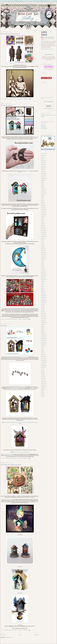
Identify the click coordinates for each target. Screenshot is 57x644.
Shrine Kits (28, 171)
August (42, 170)
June (42, 184)
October (42, 166)
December (43, 173)
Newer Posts (3, 635)
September (43, 168)
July (42, 182)
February (43, 161)
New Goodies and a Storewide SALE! (10, 34)
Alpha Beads (22, 387)
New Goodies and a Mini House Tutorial (11, 465)
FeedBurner (51, 108)
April (42, 188)
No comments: (25, 99)
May (42, 157)
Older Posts (37, 635)
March (42, 159)
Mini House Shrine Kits (14, 388)
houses (37, 502)
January (42, 162)
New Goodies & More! (7, 105)
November (43, 155)
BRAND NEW (36, 137)
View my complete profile (47, 49)
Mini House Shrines (24, 357)
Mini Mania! (4, 326)
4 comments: (25, 319)
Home (20, 635)
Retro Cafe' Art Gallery (48, 37)
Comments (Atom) (9, 637)
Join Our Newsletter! (49, 67)
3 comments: (25, 458)
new (16, 496)
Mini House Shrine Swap (8, 499)
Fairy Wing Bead (25, 452)
